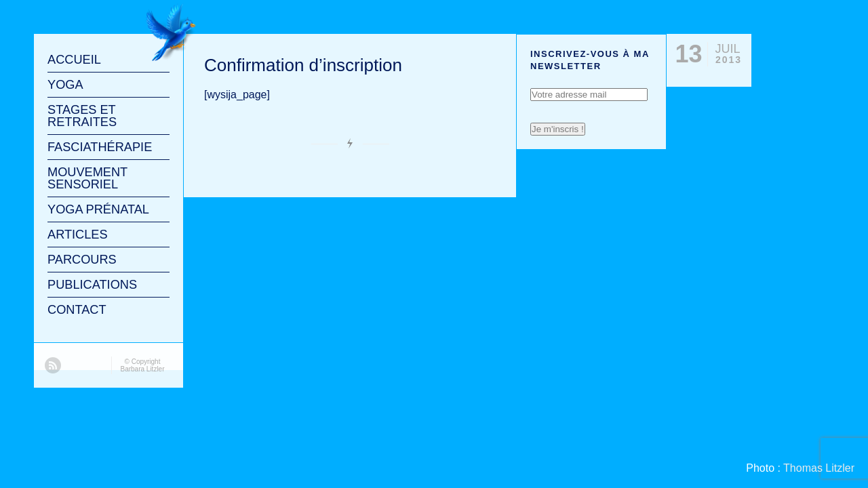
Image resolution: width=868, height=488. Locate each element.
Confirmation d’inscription (303, 65)
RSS (53, 365)
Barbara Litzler (142, 369)
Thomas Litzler (819, 468)
